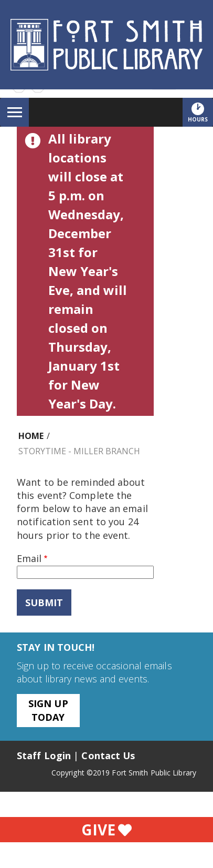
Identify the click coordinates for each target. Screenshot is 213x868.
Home (31, 436)
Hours (200, 112)
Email (29, 558)
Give (106, 830)
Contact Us (108, 755)
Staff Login (44, 755)
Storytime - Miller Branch (79, 451)
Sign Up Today (48, 710)
